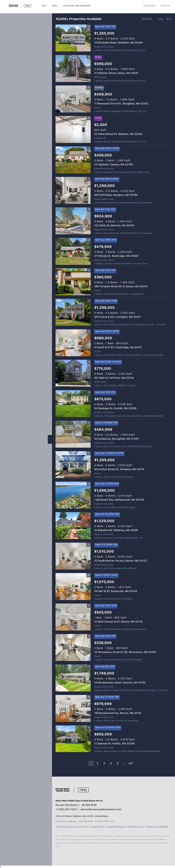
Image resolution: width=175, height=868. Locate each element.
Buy (44, 6)
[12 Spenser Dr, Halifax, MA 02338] (73, 739)
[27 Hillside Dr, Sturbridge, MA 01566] (73, 251)
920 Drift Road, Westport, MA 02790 (116, 195)
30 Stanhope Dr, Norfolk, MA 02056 (115, 408)
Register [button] (149, 6)
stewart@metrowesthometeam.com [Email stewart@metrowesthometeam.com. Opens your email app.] (101, 809)
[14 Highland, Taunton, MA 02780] (73, 160)
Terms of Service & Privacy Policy (72, 826)
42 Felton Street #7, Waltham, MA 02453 (118, 134)
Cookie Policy (98, 826)
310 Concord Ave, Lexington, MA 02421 (118, 317)
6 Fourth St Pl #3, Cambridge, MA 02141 (118, 347)
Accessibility (162, 826)
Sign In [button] (165, 6)
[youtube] (85, 855)
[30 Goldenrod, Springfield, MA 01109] (73, 434)
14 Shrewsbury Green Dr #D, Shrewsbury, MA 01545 (125, 652)
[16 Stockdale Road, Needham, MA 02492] (73, 38)
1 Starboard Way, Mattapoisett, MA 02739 (119, 500)
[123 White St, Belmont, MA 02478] (73, 221)
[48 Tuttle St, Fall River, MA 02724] (73, 373)
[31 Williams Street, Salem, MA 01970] (73, 68)
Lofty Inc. (72, 821)
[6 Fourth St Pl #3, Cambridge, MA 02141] (73, 343)
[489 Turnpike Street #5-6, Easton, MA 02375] (73, 282)
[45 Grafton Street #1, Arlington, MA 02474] (73, 465)
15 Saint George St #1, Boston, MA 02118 (118, 622)
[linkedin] (64, 855)
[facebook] (57, 855)
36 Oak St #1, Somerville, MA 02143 (116, 591)
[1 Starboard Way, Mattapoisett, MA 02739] (73, 495)
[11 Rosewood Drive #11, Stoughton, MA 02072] (73, 99)
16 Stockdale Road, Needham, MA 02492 (119, 43)
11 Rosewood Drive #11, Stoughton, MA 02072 (121, 104)
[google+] (92, 855)
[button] (20, 6)
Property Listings (136, 826)
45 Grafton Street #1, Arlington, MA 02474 (119, 469)
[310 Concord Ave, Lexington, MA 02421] (73, 312)
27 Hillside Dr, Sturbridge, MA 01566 (116, 256)
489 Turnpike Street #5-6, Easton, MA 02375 (121, 286)
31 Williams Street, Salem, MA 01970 (116, 73)
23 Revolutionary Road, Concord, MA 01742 (120, 683)
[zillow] (71, 855)
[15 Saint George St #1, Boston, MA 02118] (73, 617)
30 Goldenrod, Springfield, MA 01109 (116, 439)
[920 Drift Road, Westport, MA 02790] (73, 190)
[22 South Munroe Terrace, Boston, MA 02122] (73, 556)
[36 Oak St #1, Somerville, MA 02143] (73, 587)
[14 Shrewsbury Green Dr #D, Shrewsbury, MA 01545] (73, 647)
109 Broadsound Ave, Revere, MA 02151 (118, 713)
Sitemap (150, 826)
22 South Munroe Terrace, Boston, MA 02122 (121, 561)
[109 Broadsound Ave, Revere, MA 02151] (73, 708)
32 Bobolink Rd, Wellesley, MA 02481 (116, 530)
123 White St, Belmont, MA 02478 (114, 225)
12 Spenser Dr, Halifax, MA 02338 (114, 743)
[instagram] (78, 855)
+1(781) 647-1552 (66, 809)
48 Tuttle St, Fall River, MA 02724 (114, 378)
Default (147, 19)
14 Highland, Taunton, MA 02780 (114, 164)
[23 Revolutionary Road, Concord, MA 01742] (73, 678)
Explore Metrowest (77, 6)
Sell (55, 6)
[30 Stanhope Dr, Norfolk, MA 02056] (73, 404)
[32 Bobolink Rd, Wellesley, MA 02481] (73, 526)
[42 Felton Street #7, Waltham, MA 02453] (73, 129)
